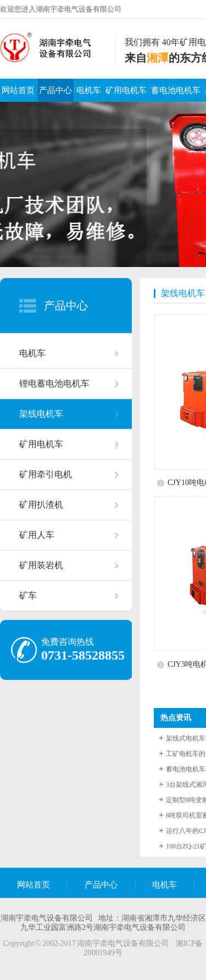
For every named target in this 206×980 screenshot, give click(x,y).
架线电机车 (41, 414)
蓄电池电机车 (176, 90)
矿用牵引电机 (46, 474)
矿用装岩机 (41, 565)
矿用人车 (37, 535)
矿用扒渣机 (41, 505)
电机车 (89, 90)
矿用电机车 (126, 90)
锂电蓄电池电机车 (54, 383)
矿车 (28, 595)
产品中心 (55, 90)
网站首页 (18, 90)
